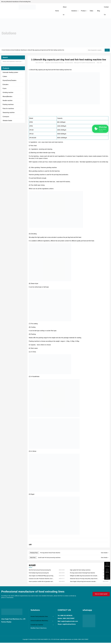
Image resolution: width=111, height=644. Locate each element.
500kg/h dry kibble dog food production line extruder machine (84, 576)
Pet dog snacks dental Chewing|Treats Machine (83, 573)
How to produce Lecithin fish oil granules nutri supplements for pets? (41, 582)
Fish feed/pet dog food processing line (39, 573)
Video (91, 11)
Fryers (5, 88)
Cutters (5, 76)
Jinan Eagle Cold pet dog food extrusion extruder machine (83, 582)
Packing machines (8, 104)
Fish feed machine (69, 63)
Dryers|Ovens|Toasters (9, 80)
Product (83, 11)
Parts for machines (8, 109)
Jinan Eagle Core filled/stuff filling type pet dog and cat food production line (41, 576)
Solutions (74, 11)
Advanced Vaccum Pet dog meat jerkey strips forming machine (84, 579)
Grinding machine (8, 92)
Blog (99, 11)
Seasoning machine (9, 112)
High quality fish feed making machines (80, 570)
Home (57, 11)
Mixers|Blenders (7, 97)
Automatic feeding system (10, 72)
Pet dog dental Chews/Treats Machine (50, 553)
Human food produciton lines (39, 616)
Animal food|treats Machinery (19, 50)
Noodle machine (8, 100)
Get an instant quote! (101, 594)
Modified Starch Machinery (39, 628)
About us (65, 11)
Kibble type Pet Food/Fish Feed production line (84, 63)
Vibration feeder (7, 121)
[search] (107, 50)
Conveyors (6, 117)
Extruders (5, 84)
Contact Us (106, 11)
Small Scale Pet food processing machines (49, 558)
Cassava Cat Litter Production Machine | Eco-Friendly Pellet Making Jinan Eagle (41, 579)
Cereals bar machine (37, 625)
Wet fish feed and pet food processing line (40, 570)
